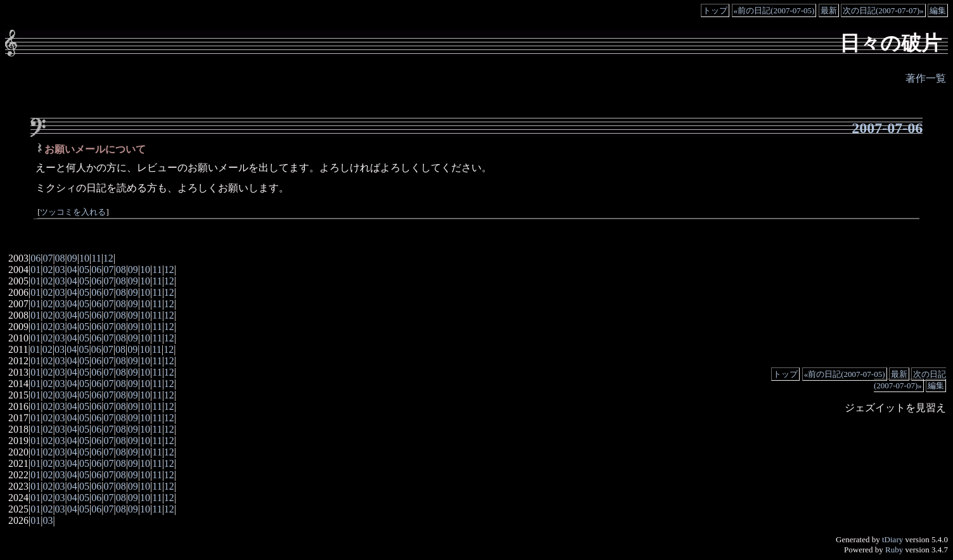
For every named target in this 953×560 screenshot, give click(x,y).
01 (35, 270)
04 (72, 270)
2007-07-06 (887, 128)
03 (60, 270)
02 (48, 270)
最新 (829, 10)
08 (60, 258)
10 (84, 258)
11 (96, 258)
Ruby (894, 550)
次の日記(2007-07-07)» (883, 10)
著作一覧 (926, 78)
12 (108, 258)
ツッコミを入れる (73, 212)
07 (48, 258)
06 (35, 258)
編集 (938, 10)
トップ (715, 10)
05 (84, 270)
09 (72, 258)
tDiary (892, 539)
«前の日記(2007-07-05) (774, 10)
